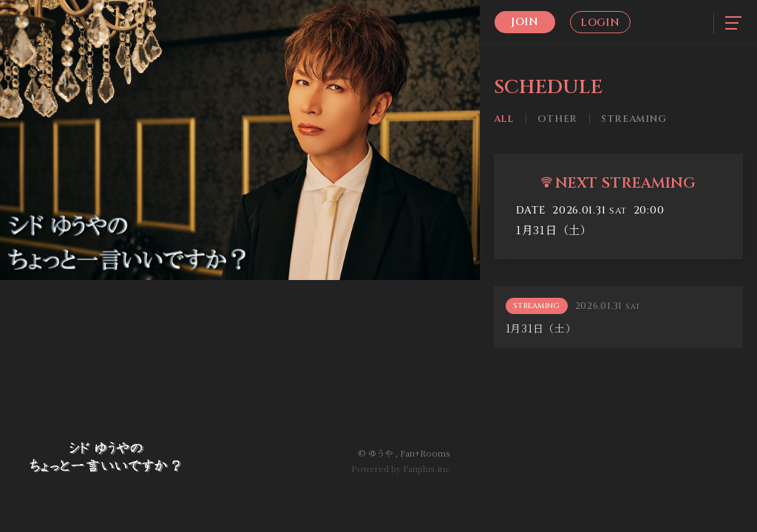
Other (557, 119)
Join (525, 22)
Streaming (634, 119)
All (504, 119)
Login (600, 23)
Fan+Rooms (425, 453)
